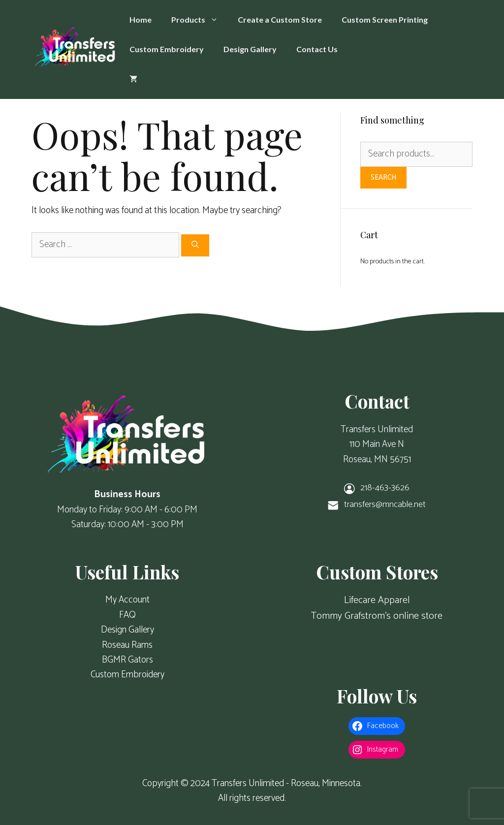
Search (383, 177)
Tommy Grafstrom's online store (377, 616)
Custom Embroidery (167, 49)
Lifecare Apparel (377, 600)
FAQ (127, 615)
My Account (127, 600)
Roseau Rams (127, 645)
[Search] (195, 245)
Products (200, 20)
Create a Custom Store (280, 19)
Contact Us (317, 49)
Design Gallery (250, 49)
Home (141, 19)
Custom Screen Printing (385, 19)
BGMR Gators (127, 660)
